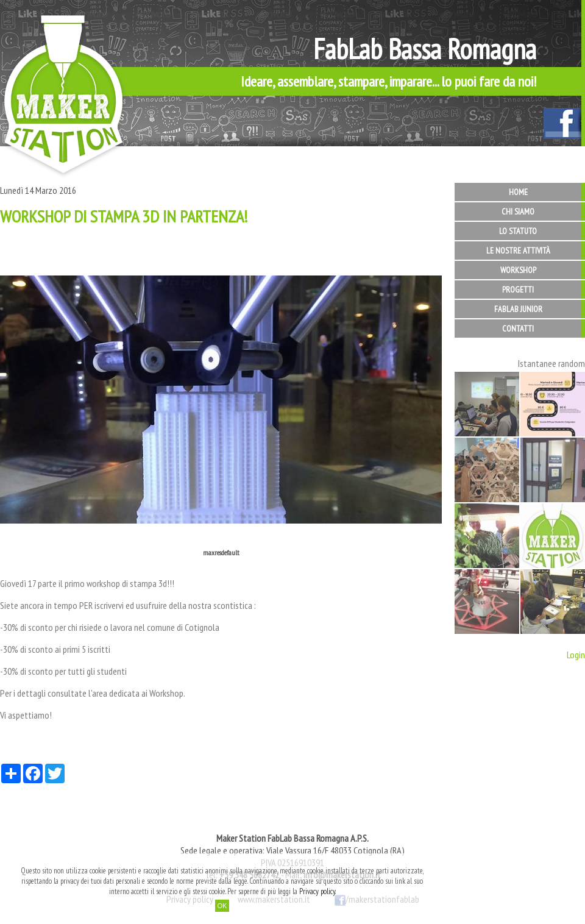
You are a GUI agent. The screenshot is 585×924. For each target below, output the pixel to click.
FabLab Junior (518, 309)
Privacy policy (317, 891)
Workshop (518, 270)
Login (576, 655)
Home (518, 192)
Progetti (518, 290)
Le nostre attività (518, 251)
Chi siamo (518, 211)
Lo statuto (518, 231)
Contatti (518, 329)
